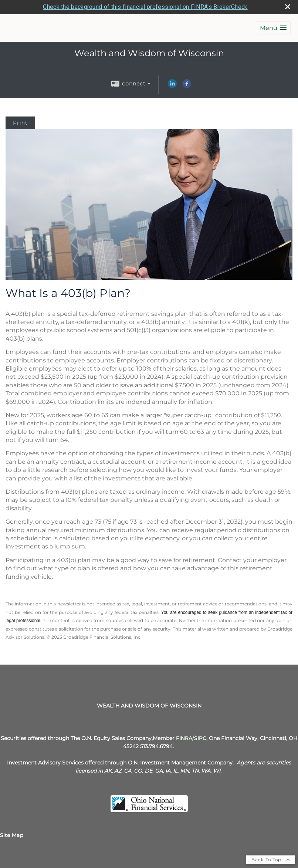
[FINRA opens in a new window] (184, 738)
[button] (273, 28)
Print (20, 123)
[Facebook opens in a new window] (187, 86)
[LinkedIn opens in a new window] (172, 86)
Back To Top (271, 860)
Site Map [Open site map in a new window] (12, 835)
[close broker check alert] (288, 7)
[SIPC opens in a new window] (200, 738)
